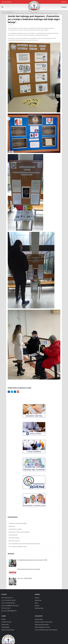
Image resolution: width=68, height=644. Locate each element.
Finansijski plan (13, 535)
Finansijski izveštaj (14, 538)
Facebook (9, 392)
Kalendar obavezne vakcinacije (44, 622)
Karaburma (38, 600)
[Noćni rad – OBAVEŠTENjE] (13, 582)
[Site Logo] (34, 7)
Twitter (12, 392)
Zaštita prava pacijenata (42, 625)
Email (18, 392)
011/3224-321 (8, 600)
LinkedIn (15, 392)
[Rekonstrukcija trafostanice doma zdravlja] (13, 572)
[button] (3, 7)
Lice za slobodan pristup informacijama (46, 630)
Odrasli (4, 619)
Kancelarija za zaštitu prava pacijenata (19, 532)
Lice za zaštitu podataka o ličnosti (18, 547)
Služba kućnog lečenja (8, 630)
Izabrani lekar (39, 619)
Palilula (37, 598)
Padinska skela (39, 608)
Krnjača (37, 606)
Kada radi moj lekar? (6, 2)
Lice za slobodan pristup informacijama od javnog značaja (24, 544)
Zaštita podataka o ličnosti (42, 627)
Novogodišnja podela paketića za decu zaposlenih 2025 (32, 560)
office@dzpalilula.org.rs (12, 606)
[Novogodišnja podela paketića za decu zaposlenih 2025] (13, 563)
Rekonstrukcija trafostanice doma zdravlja (29, 569)
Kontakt (64, 7)
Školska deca (5, 625)
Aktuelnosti (64, 2)
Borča (36, 603)
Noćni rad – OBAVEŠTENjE (25, 578)
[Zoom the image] (8, 635)
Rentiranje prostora (14, 541)
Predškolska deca (6, 622)
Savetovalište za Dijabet (15, 529)
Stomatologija (5, 627)
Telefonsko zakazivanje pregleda (18, 523)
